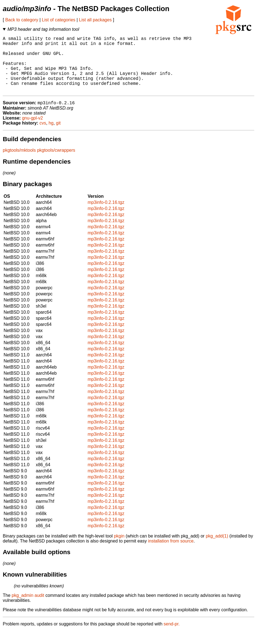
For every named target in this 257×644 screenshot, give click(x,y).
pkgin (119, 549)
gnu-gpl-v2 (32, 131)
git (58, 136)
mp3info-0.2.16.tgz (106, 215)
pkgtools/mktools (19, 163)
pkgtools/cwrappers (56, 163)
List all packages (95, 20)
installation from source (171, 554)
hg (51, 136)
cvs (43, 136)
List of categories (59, 20)
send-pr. (172, 637)
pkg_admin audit (28, 608)
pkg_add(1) (217, 549)
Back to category (22, 20)
